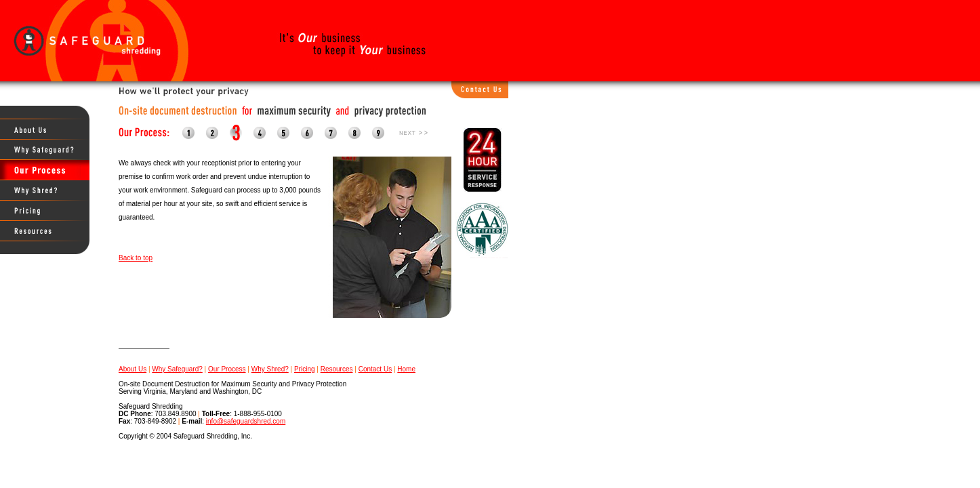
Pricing (305, 369)
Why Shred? (270, 369)
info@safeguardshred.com (246, 421)
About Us (132, 369)
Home (406, 369)
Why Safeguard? (177, 369)
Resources (337, 369)
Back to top (136, 258)
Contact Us (375, 369)
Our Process (227, 369)
